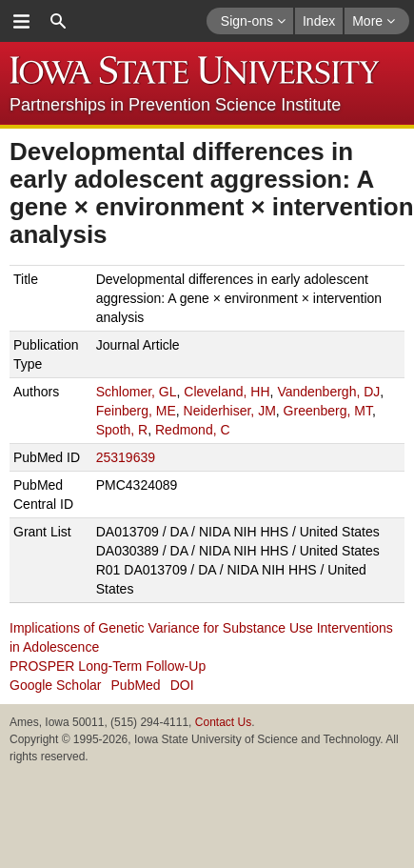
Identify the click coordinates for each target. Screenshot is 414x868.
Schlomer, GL (137, 392)
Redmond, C (193, 430)
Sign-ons (253, 21)
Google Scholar (56, 685)
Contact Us (223, 722)
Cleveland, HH (227, 392)
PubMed (136, 685)
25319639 (126, 457)
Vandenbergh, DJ (328, 392)
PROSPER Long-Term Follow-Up (108, 666)
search (58, 21)
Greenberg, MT (328, 411)
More (374, 21)
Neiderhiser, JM (230, 411)
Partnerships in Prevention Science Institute (175, 105)
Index (319, 21)
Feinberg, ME (136, 411)
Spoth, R (122, 430)
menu (21, 21)
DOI (182, 685)
